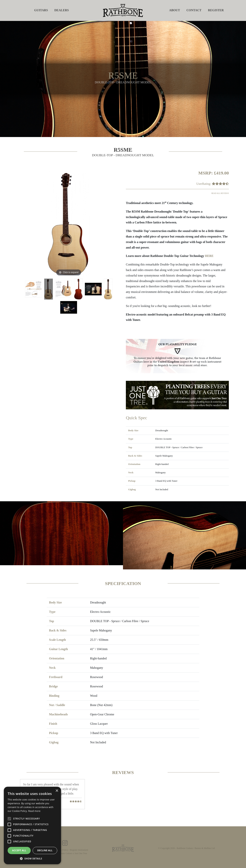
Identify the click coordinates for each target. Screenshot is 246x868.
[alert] (32, 825)
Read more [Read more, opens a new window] (34, 811)
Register (216, 10)
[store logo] (123, 10)
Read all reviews (220, 193)
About (175, 10)
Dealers (62, 10)
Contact (194, 10)
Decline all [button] (45, 850)
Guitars (41, 10)
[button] (32, 858)
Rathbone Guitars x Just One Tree (72, 853)
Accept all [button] (19, 850)
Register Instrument (79, 850)
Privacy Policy (61, 850)
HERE (209, 256)
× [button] (57, 791)
